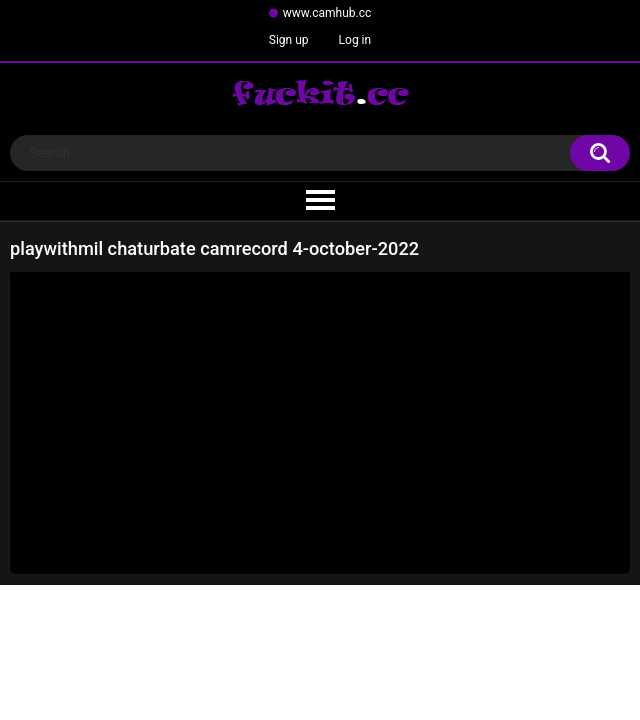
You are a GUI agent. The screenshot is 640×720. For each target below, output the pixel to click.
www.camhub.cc (327, 13)
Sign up (289, 40)
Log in (355, 40)
